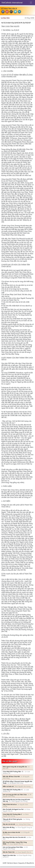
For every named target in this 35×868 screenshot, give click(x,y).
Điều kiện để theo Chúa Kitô (11, 777)
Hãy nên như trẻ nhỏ (9, 824)
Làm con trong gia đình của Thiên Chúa (15, 795)
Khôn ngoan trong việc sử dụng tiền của (15, 767)
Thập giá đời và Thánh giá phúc (13, 819)
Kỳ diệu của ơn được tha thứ (11, 832)
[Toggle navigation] (31, 3)
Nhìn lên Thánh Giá (9, 852)
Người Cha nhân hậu (9, 855)
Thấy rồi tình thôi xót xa (10, 804)
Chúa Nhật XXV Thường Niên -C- (13, 790)
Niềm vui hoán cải (8, 786)
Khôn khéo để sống (9, 827)
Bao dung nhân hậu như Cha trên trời (14, 837)
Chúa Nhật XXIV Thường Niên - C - (13, 772)
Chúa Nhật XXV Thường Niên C (12, 814)
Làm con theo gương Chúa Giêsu (13, 847)
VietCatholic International (12, 3)
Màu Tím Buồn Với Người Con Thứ (13, 809)
